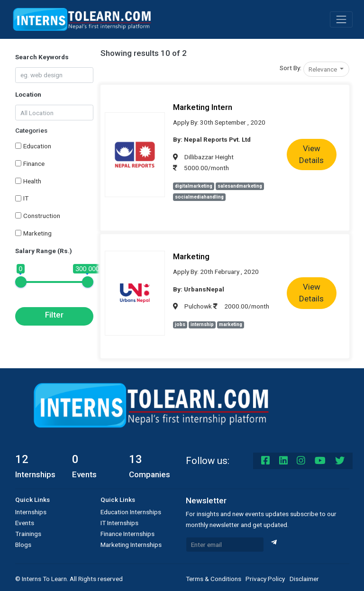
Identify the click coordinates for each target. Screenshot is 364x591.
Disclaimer (304, 579)
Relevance (323, 69)
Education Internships (131, 512)
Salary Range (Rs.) (44, 251)
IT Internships (119, 523)
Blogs (23, 545)
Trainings (28, 534)
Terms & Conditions (214, 579)
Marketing (37, 233)
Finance (34, 164)
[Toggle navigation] (341, 19)
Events (25, 523)
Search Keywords (42, 57)
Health (32, 181)
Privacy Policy (265, 579)
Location (28, 94)
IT (26, 198)
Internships (31, 512)
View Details (311, 155)
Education (37, 146)
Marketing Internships (131, 545)
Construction (42, 216)
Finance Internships (127, 534)
